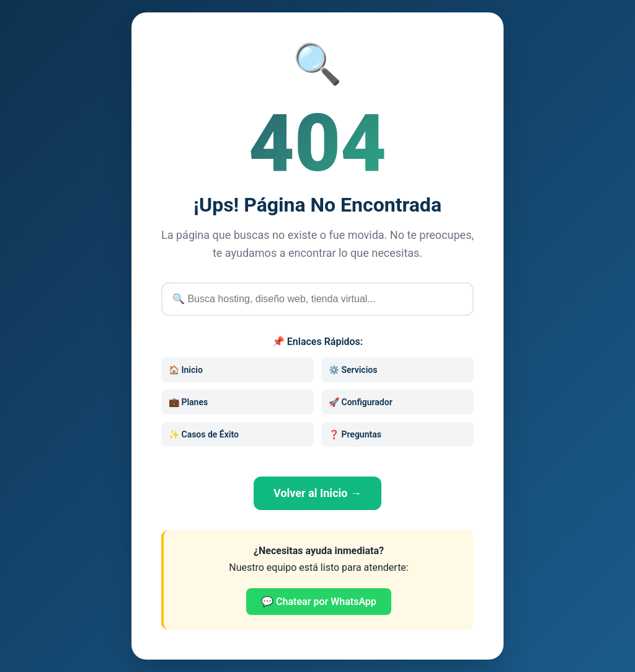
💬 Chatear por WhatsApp (319, 602)
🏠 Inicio (186, 370)
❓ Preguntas (355, 434)
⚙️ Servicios (353, 370)
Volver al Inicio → (317, 493)
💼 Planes (188, 402)
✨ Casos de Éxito (204, 434)
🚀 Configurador (361, 402)
